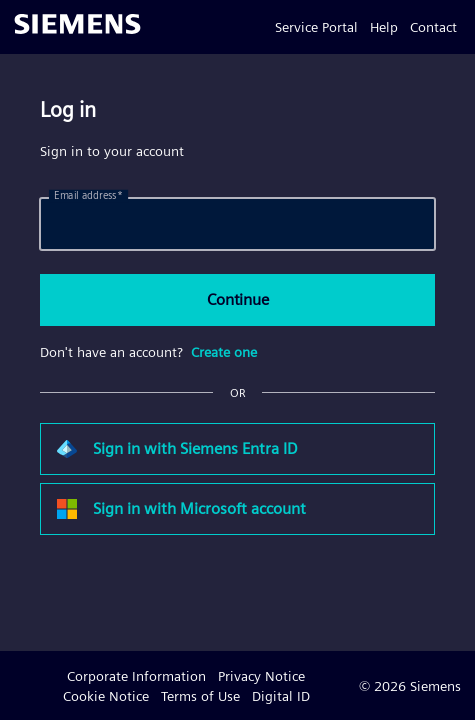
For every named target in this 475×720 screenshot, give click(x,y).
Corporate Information (136, 676)
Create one (224, 352)
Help (384, 27)
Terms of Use (200, 696)
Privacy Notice (261, 676)
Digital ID (281, 696)
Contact (433, 27)
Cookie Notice (106, 696)
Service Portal (316, 27)
